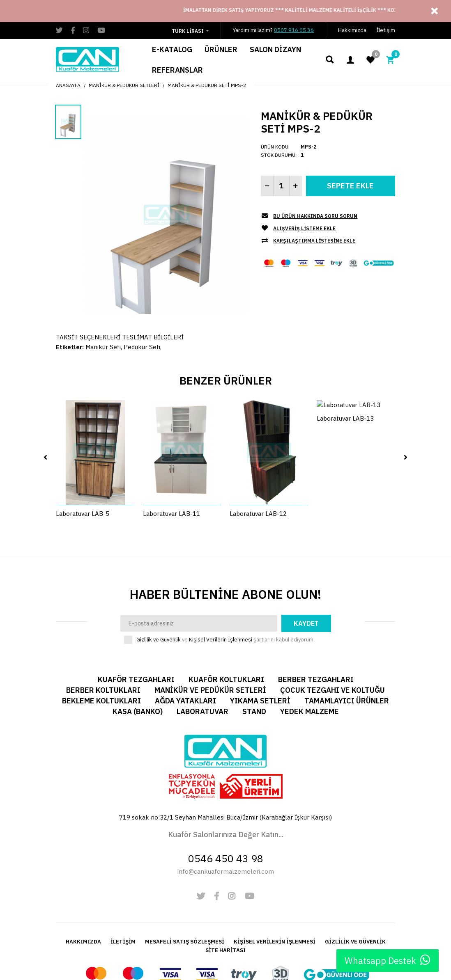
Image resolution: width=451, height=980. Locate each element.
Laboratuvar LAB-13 (345, 453)
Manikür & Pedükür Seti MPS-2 (207, 85)
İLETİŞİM (123, 891)
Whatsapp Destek (388, 960)
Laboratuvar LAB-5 (83, 453)
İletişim (386, 30)
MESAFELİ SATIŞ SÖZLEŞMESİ (185, 891)
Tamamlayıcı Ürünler (347, 650)
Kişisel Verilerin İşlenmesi (221, 589)
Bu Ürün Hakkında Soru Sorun (315, 216)
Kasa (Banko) (138, 661)
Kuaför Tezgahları (136, 629)
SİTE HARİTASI (225, 899)
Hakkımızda (352, 30)
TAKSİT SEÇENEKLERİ (88, 337)
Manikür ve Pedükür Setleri (210, 639)
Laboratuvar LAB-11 (171, 453)
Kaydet (306, 572)
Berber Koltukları (103, 639)
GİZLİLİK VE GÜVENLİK (355, 891)
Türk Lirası (188, 31)
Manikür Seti (103, 347)
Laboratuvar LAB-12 (258, 453)
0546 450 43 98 (226, 807)
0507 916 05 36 (294, 30)
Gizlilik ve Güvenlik (159, 589)
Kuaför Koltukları (226, 629)
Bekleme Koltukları (101, 650)
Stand (254, 661)
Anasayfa (68, 85)
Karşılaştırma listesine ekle (314, 241)
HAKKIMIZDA (83, 891)
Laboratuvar (202, 661)
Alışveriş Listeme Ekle (304, 228)
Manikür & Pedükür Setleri (124, 85)
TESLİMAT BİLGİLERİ (153, 337)
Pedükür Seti (142, 347)
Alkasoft (235, 957)
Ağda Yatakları (185, 650)
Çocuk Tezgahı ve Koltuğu (332, 639)
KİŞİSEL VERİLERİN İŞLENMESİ (275, 891)
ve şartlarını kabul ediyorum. (225, 589)
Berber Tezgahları (316, 629)
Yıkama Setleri (260, 650)
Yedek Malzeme (309, 661)
